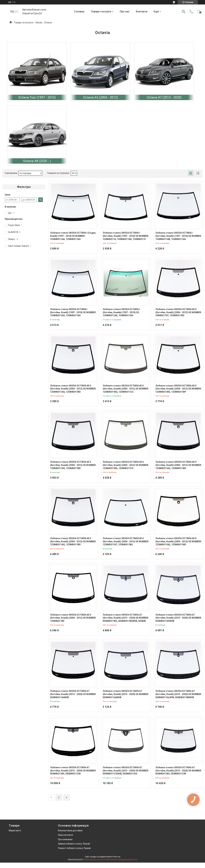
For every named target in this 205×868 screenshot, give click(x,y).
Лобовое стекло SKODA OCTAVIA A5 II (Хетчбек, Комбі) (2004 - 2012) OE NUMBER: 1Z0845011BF (73, 618)
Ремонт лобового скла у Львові (74, 848)
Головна (79, 12)
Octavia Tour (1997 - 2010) (37, 97)
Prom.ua (117, 857)
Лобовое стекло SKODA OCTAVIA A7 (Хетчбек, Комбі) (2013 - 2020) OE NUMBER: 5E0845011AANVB (73, 694)
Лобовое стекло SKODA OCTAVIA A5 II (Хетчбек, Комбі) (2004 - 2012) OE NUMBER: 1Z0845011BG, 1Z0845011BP (179, 389)
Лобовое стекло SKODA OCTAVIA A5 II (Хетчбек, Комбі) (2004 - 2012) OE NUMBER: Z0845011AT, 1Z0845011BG (179, 312)
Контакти (142, 12)
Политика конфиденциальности (123, 860)
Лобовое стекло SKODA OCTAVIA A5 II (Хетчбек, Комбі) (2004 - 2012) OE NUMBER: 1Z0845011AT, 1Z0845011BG (126, 541)
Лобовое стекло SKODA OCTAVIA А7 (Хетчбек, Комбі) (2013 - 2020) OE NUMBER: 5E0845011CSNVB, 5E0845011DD (126, 771)
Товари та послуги (24, 23)
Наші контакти (65, 835)
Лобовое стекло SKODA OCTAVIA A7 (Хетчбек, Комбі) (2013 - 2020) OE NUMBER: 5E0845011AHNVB (179, 618)
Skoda (39, 23)
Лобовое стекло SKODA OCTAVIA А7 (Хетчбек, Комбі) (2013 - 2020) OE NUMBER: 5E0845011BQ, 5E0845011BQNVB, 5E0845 (126, 618)
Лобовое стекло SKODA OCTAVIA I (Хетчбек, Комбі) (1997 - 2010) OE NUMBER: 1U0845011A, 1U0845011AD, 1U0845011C (126, 236)
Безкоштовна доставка (70, 831)
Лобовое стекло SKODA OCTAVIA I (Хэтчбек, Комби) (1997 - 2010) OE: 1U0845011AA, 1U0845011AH (121, 312)
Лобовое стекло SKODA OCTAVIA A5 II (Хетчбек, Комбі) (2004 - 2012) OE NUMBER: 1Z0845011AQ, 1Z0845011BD (73, 389)
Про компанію (65, 839)
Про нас (125, 12)
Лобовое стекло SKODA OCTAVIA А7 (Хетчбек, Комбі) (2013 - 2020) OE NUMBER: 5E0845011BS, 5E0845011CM (73, 771)
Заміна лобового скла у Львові (74, 844)
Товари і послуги (101, 12)
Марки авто (15, 831)
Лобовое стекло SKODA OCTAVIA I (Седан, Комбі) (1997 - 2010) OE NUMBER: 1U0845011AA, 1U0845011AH (73, 236)
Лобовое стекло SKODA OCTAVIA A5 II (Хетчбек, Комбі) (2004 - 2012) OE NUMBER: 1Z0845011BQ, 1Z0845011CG (126, 389)
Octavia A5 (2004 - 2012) (101, 97)
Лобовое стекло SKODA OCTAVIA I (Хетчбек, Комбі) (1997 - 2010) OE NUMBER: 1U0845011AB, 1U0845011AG (179, 236)
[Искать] (184, 12)
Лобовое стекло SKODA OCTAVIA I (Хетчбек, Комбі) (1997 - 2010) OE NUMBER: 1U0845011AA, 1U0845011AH (73, 312)
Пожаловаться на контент (95, 860)
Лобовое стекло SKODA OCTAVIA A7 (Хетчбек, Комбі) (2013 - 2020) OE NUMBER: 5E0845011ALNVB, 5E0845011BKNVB (179, 694)
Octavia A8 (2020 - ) (37, 161)
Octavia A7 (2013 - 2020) (164, 97)
